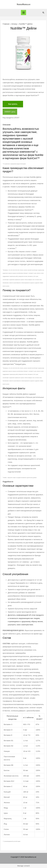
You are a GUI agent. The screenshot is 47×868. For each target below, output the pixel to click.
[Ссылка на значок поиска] (43, 13)
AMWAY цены (10, 112)
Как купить (13, 104)
